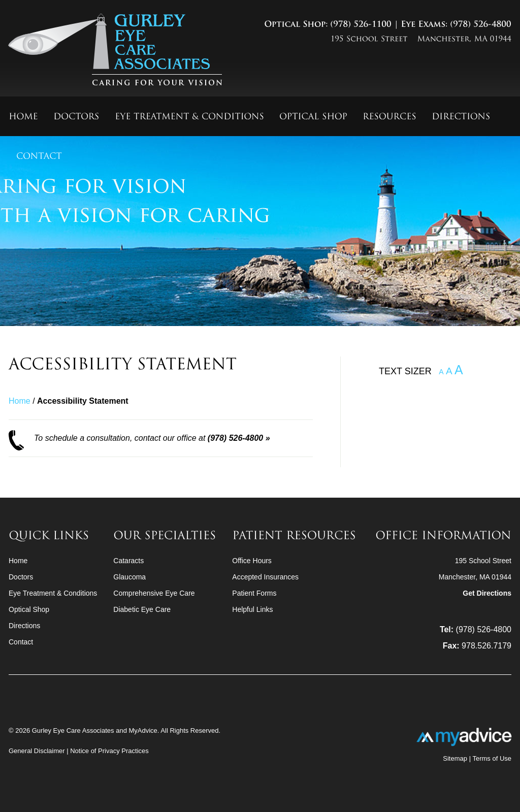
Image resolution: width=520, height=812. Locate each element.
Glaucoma (129, 577)
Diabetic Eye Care (142, 609)
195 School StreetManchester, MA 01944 (475, 577)
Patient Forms (254, 593)
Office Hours (252, 561)
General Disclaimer (38, 751)
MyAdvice (143, 730)
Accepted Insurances (265, 577)
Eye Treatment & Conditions (53, 593)
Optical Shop (29, 609)
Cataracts (128, 561)
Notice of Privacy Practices (109, 751)
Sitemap (455, 758)
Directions (24, 626)
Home (20, 401)
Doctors (21, 577)
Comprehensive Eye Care (154, 593)
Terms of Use (492, 758)
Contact (21, 642)
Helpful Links (252, 609)
